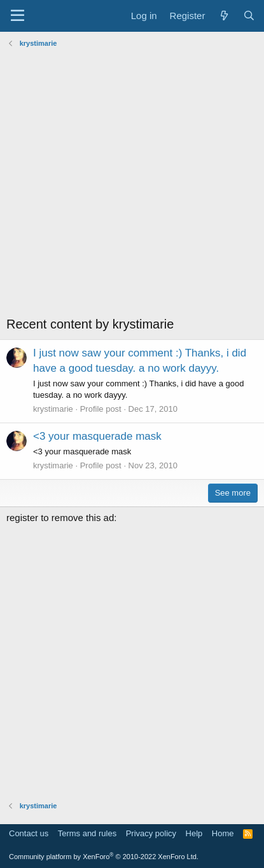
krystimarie (53, 409)
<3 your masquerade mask (97, 436)
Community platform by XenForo (104, 857)
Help (194, 833)
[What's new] (224, 16)
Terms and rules (87, 833)
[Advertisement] (132, 183)
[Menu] (17, 16)
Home (223, 833)
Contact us (29, 833)
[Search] (249, 16)
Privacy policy (151, 833)
